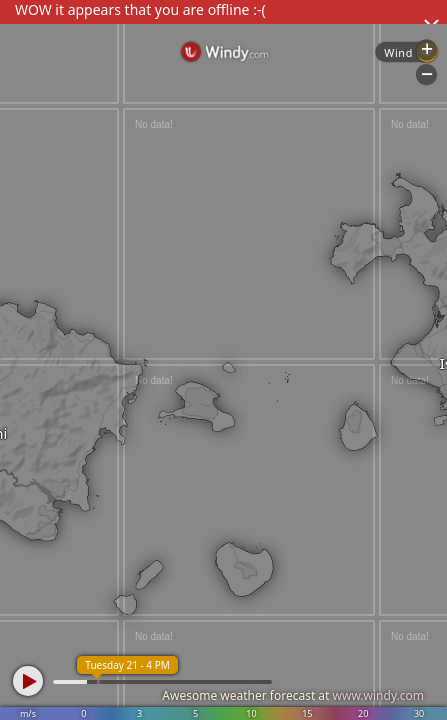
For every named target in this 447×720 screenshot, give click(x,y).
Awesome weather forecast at (293, 695)
